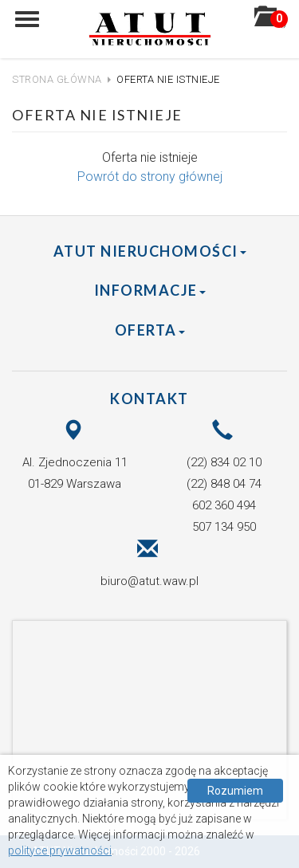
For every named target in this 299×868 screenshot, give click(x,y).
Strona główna (57, 79)
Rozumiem (235, 791)
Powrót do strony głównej (150, 177)
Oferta (150, 330)
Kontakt (149, 399)
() (271, 22)
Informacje (150, 290)
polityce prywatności (60, 850)
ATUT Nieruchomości (150, 251)
